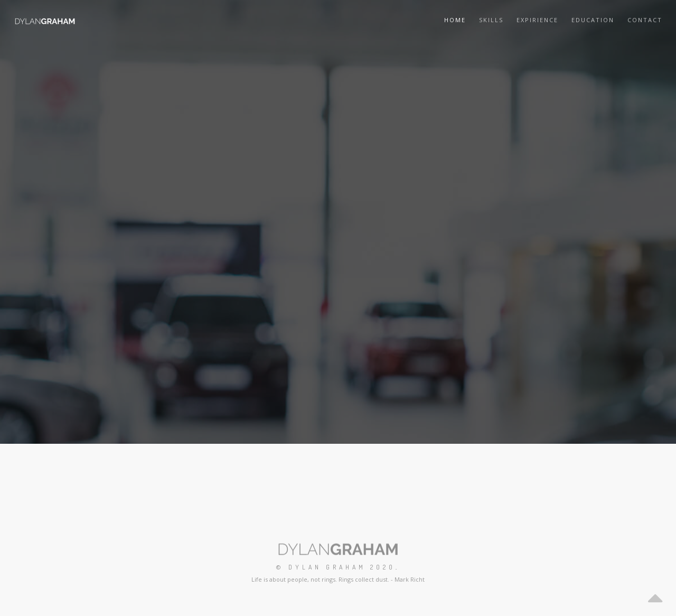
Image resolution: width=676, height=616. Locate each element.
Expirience (537, 20)
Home (455, 20)
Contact (645, 20)
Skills (491, 20)
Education (593, 20)
